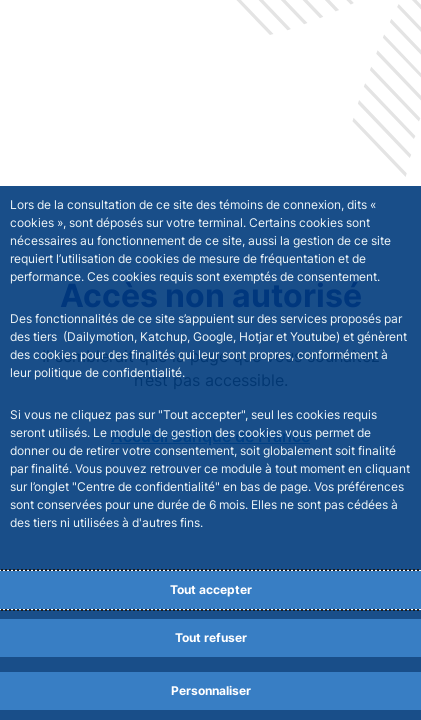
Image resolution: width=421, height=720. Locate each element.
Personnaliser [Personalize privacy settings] (211, 690)
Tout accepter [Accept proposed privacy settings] (211, 589)
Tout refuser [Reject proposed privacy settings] (211, 637)
